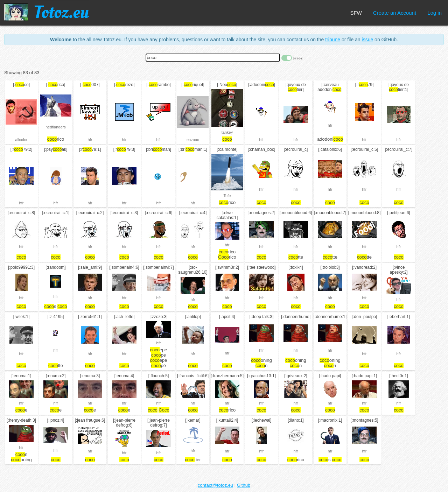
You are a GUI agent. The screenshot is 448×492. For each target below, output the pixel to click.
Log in (435, 13)
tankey (227, 132)
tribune (333, 40)
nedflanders (56, 127)
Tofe (227, 196)
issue (368, 40)
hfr (90, 140)
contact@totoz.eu (215, 485)
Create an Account (395, 13)
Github (244, 485)
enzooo (193, 140)
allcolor (22, 140)
